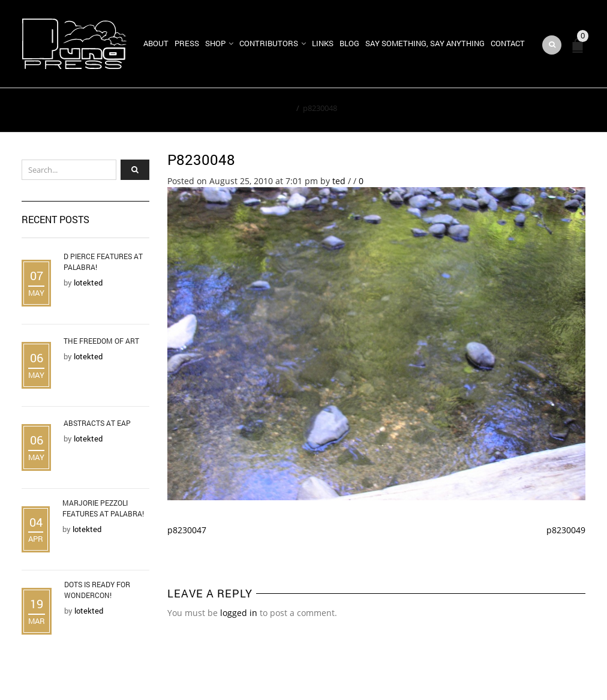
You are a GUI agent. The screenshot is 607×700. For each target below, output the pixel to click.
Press (187, 43)
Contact (508, 43)
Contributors (269, 43)
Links (323, 43)
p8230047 (187, 530)
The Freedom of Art (101, 341)
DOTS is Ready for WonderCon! (97, 590)
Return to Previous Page (530, 110)
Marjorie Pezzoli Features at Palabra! (103, 508)
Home (282, 108)
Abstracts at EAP (97, 423)
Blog (349, 43)
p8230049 (566, 530)
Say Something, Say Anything (425, 43)
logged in (239, 613)
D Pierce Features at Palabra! (103, 262)
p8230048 (201, 160)
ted (339, 181)
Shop (215, 43)
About (156, 43)
